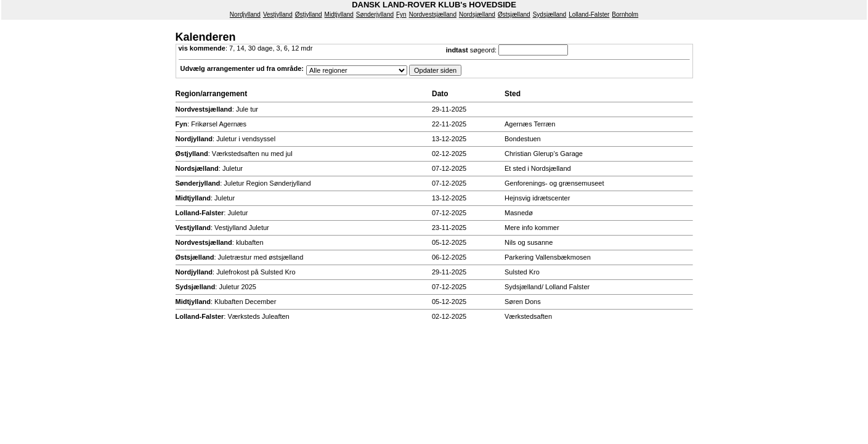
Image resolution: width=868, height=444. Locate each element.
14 (240, 48)
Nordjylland (245, 14)
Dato (440, 94)
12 (295, 48)
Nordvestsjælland (433, 14)
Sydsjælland (550, 14)
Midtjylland (339, 14)
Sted (513, 94)
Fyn (401, 14)
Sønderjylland (375, 14)
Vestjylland (278, 14)
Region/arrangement (212, 94)
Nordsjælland (477, 14)
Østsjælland (514, 14)
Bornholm (625, 14)
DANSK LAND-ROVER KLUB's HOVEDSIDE (434, 5)
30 (252, 48)
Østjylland (309, 14)
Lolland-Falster (589, 14)
